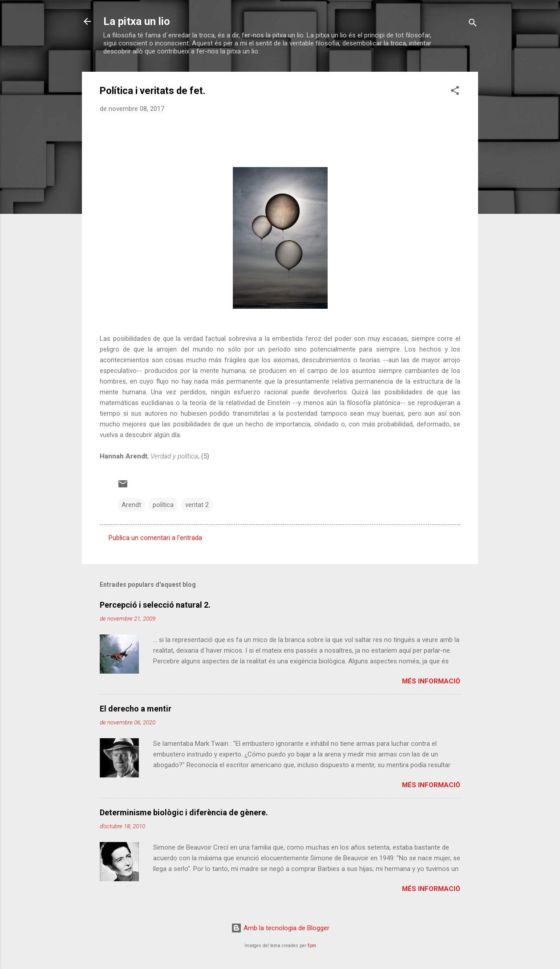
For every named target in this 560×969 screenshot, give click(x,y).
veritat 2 (197, 505)
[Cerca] (473, 24)
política (163, 505)
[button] (455, 92)
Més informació (431, 681)
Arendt (131, 505)
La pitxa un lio (137, 21)
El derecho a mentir (136, 709)
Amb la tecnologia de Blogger (280, 928)
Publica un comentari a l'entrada (155, 538)
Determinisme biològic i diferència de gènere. (184, 812)
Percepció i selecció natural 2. (155, 605)
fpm (312, 946)
